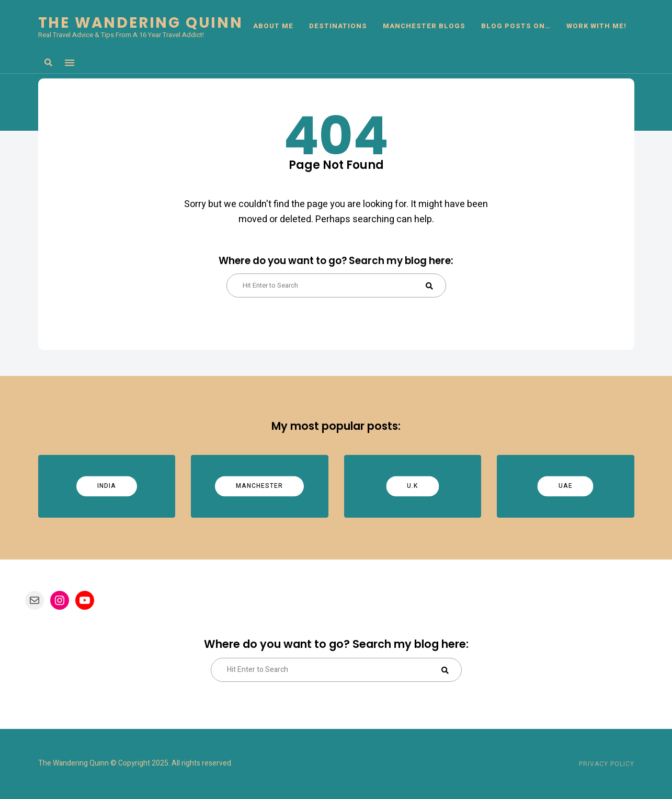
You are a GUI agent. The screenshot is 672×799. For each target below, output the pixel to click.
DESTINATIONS (338, 26)
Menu (70, 63)
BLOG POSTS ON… (516, 26)
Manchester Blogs (424, 26)
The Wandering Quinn (141, 23)
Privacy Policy (607, 764)
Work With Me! (596, 26)
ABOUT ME (273, 26)
